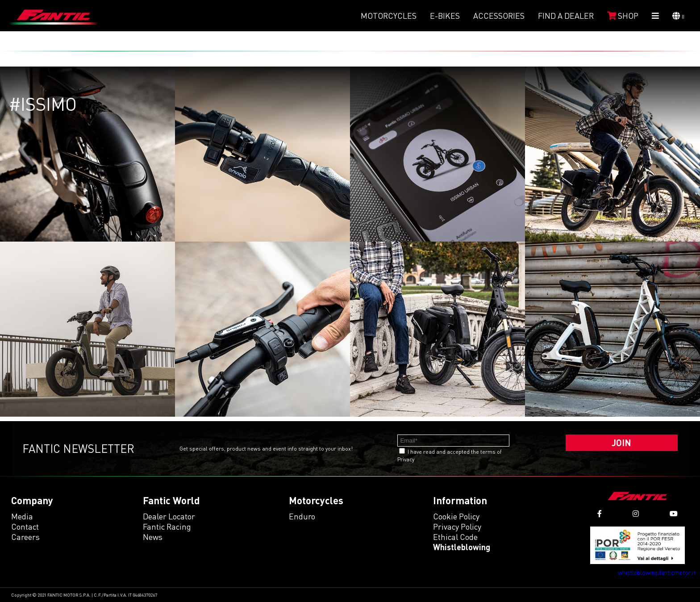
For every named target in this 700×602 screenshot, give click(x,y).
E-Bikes (445, 16)
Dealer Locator (169, 516)
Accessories (499, 16)
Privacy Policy (457, 527)
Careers (25, 537)
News (153, 537)
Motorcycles (389, 16)
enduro (302, 516)
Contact (25, 527)
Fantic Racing (167, 527)
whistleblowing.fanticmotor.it (657, 572)
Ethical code (455, 537)
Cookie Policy (456, 516)
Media (22, 516)
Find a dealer (566, 16)
